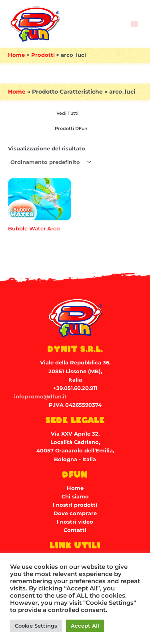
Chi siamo (75, 497)
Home (17, 92)
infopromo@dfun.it (40, 397)
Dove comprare (75, 513)
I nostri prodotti (75, 505)
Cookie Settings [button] (36, 626)
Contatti (75, 530)
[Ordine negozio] (50, 162)
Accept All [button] (85, 626)
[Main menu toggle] (134, 24)
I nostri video (75, 522)
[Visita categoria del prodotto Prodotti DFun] (70, 129)
